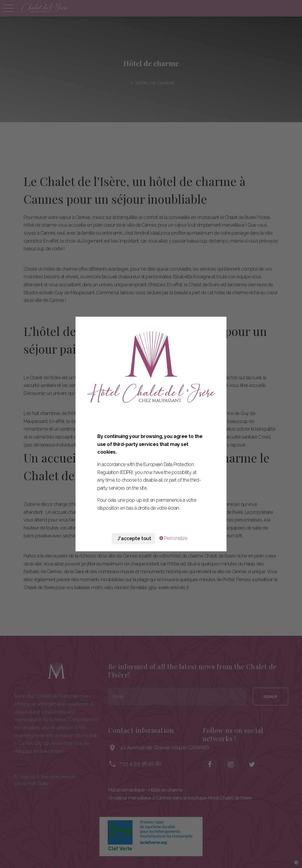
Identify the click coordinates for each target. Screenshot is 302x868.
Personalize (173, 538)
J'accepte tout (133, 538)
